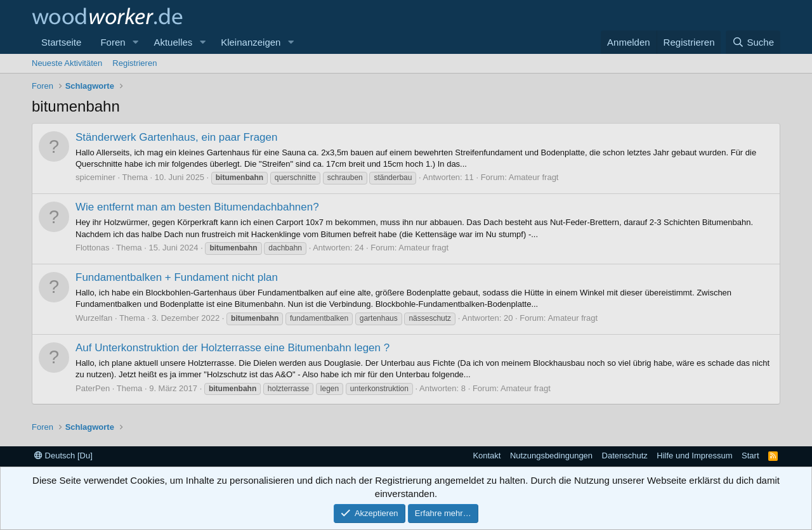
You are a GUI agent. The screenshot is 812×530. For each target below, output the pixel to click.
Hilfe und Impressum (694, 456)
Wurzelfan (94, 318)
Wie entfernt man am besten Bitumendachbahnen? (197, 207)
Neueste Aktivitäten (67, 63)
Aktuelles (173, 42)
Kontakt (487, 456)
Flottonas (92, 248)
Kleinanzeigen (251, 42)
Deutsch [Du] (63, 456)
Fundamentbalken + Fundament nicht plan (177, 277)
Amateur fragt (534, 177)
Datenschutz (625, 456)
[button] (135, 42)
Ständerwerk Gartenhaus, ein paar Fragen (176, 137)
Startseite (61, 42)
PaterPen (93, 388)
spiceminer (95, 177)
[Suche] (753, 42)
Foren (113, 42)
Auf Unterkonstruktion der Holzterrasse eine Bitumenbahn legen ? (232, 348)
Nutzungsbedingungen (551, 456)
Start (750, 456)
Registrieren (134, 63)
